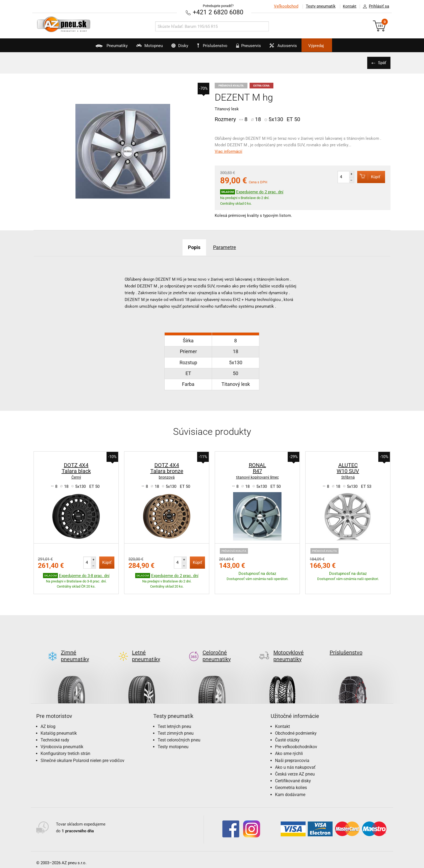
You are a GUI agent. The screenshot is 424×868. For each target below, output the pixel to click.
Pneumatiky (93, 48)
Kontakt (348, 6)
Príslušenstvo (215, 46)
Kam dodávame (290, 786)
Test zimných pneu (176, 724)
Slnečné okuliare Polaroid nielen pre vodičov (82, 752)
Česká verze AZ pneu (295, 765)
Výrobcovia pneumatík (62, 738)
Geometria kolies (291, 779)
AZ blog (48, 718)
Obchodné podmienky (296, 724)
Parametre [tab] (227, 247)
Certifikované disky (293, 772)
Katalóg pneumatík (59, 724)
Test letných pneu (174, 718)
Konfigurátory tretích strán (65, 745)
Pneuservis (254, 48)
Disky (173, 48)
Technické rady (55, 731)
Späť (381, 62)
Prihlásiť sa (375, 6)
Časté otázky (287, 731)
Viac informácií (228, 151)
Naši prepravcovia (292, 752)
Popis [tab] (191, 247)
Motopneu (137, 48)
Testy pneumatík (318, 6)
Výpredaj (335, 46)
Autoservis (295, 48)
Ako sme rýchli (289, 745)
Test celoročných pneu (179, 731)
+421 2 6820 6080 (218, 12)
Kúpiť (367, 176)
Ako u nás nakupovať (295, 758)
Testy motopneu (173, 738)
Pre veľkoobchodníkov (296, 738)
